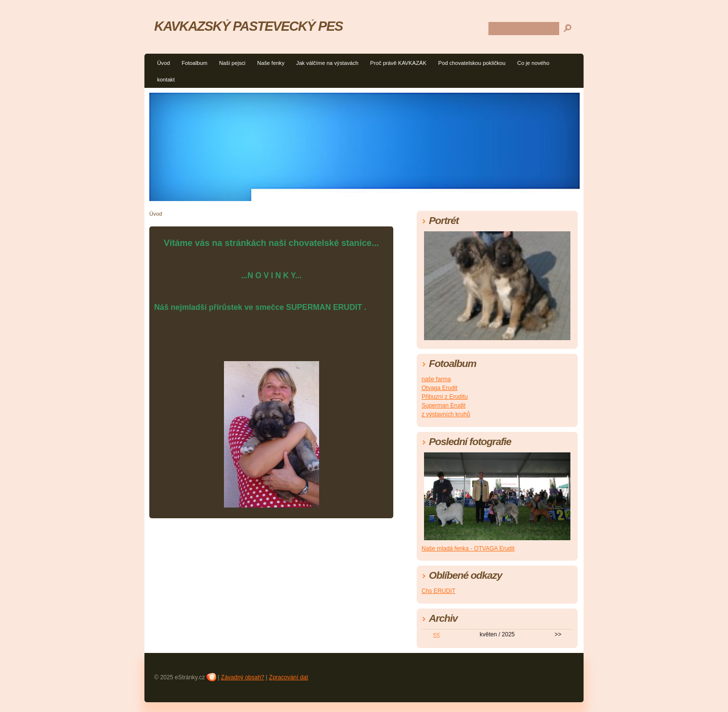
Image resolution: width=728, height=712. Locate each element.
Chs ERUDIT (438, 591)
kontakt (166, 80)
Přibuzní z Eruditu (445, 397)
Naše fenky (271, 63)
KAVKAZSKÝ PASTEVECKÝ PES (248, 26)
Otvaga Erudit (439, 388)
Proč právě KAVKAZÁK (398, 63)
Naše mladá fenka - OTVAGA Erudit (468, 549)
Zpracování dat (288, 677)
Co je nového (533, 63)
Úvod (163, 63)
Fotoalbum (194, 63)
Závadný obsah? (243, 677)
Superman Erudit (444, 406)
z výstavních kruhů (446, 414)
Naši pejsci (232, 63)
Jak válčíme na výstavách (327, 63)
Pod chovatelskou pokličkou (472, 63)
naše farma (436, 379)
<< (437, 634)
